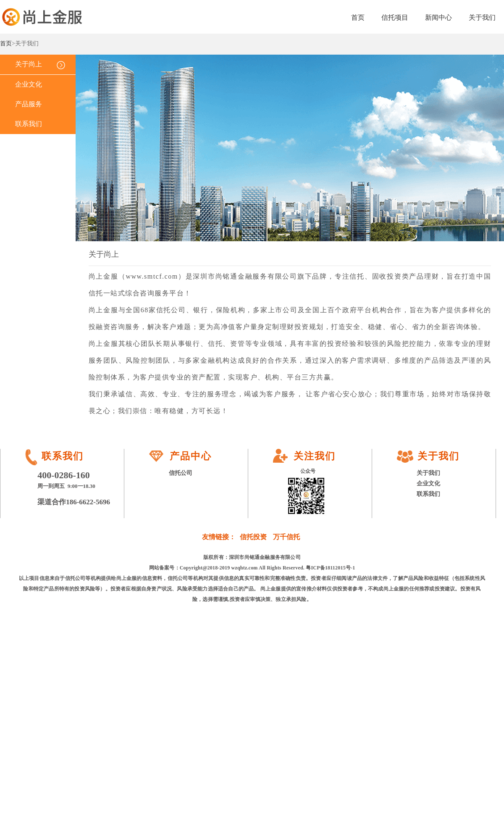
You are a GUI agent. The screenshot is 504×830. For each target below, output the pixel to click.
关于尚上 (29, 64)
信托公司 (181, 473)
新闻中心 (438, 17)
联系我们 (29, 124)
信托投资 (253, 537)
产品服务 (29, 104)
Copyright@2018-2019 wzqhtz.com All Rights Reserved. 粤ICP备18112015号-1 (268, 568)
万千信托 (286, 537)
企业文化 (29, 84)
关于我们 (482, 17)
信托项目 (395, 17)
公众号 (308, 471)
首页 (358, 17)
